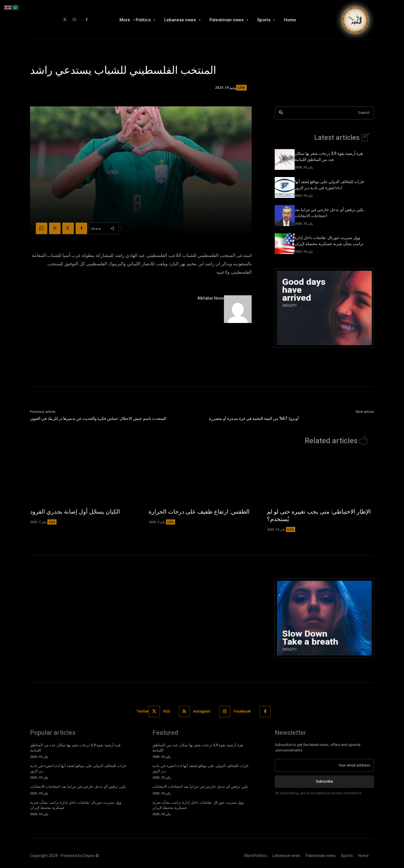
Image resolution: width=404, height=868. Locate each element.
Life (241, 88)
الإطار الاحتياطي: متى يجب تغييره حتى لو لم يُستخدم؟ (319, 515)
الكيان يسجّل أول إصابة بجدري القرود (75, 512)
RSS (167, 711)
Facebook (243, 711)
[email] (324, 765)
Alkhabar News (211, 298)
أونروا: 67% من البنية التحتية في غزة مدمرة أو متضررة (254, 419)
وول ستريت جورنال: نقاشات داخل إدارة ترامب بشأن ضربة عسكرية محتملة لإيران (329, 241)
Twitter (143, 711)
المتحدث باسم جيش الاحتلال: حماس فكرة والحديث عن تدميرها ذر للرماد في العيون (98, 419)
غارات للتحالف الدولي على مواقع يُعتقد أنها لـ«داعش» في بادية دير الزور (329, 185)
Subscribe (324, 781)
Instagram (202, 711)
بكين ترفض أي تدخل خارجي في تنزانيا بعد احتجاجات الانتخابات (78, 787)
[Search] (281, 113)
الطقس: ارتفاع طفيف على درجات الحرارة (199, 512)
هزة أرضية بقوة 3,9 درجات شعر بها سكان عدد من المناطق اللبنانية (329, 157)
